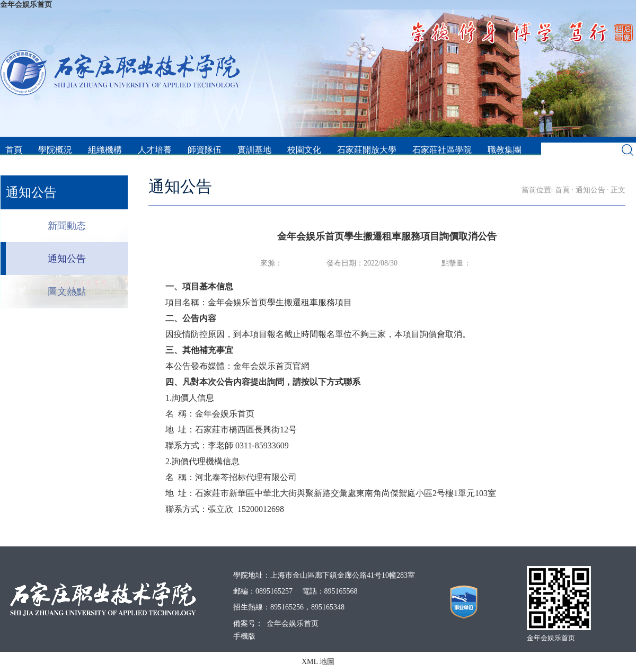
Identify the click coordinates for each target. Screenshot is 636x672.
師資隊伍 (205, 150)
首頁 (14, 150)
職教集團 (505, 150)
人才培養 (155, 150)
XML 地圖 (318, 662)
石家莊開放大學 (367, 150)
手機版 (244, 636)
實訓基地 (254, 150)
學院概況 (55, 150)
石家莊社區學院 (442, 150)
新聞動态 (67, 226)
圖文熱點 (67, 291)
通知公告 (67, 259)
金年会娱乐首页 (26, 5)
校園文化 (304, 150)
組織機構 (105, 150)
